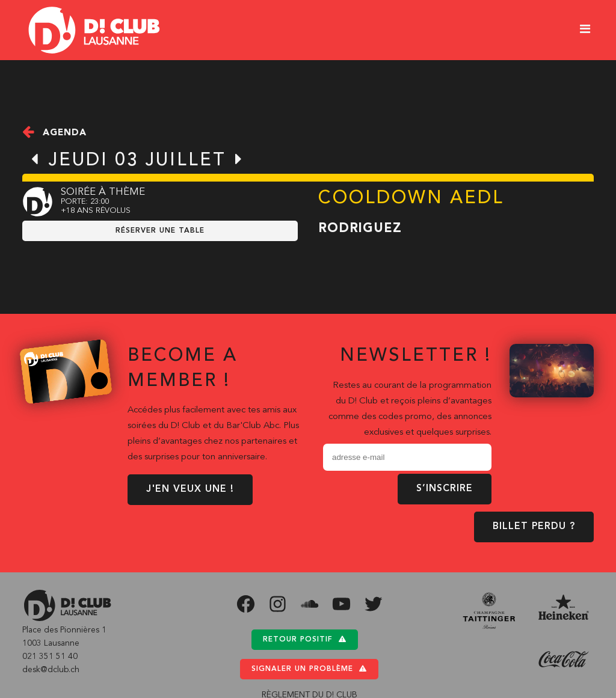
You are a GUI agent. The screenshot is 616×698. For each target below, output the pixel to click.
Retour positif (305, 639)
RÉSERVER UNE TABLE (160, 231)
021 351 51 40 (50, 657)
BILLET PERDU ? (534, 527)
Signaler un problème (309, 669)
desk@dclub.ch (51, 670)
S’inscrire (445, 489)
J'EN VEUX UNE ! (190, 489)
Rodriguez (360, 229)
